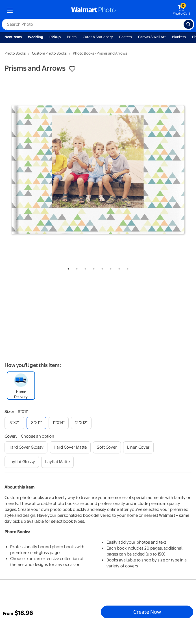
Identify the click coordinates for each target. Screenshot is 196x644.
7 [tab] (118, 268)
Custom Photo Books (49, 53)
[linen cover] (138, 447)
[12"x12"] (81, 423)
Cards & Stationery (98, 37)
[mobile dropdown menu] (10, 10)
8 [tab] (127, 268)
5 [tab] (101, 268)
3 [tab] (84, 268)
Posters (126, 37)
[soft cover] (107, 447)
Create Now (147, 612)
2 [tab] (76, 268)
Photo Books (15, 53)
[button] (72, 69)
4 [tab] (93, 268)
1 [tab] (67, 268)
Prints (72, 37)
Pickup (55, 37)
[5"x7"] (14, 423)
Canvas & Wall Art (152, 37)
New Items (13, 37)
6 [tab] (110, 268)
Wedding (36, 37)
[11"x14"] (59, 423)
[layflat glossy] (22, 462)
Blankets (179, 37)
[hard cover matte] (70, 447)
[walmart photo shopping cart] (181, 10)
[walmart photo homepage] (93, 10)
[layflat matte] (57, 462)
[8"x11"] (36, 423)
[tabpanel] (98, 170)
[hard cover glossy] (26, 447)
